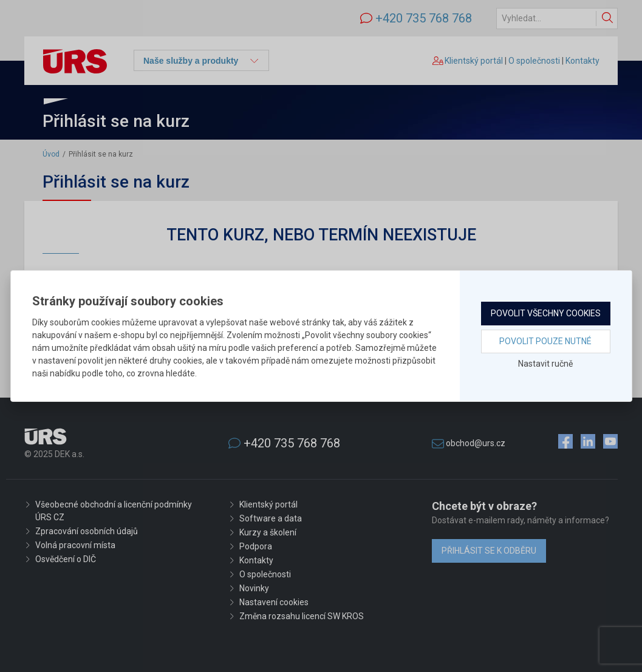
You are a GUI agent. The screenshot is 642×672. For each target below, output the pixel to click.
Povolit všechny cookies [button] (546, 313)
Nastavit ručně (545, 364)
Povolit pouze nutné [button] (545, 341)
